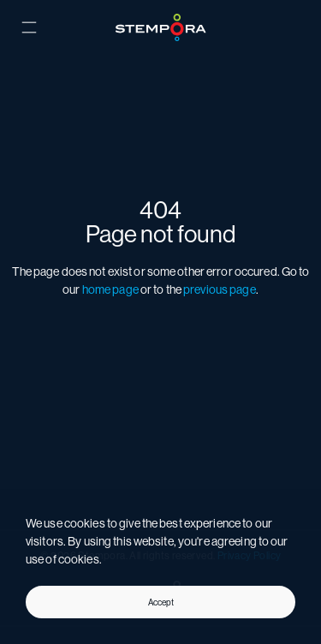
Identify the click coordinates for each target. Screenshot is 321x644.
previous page (220, 289)
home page (110, 289)
